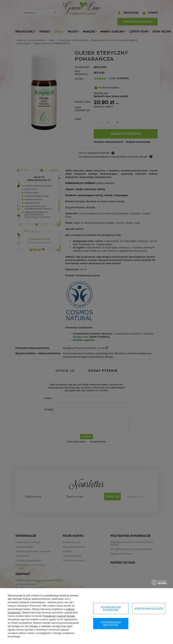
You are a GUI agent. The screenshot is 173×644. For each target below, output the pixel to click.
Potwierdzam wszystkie (111, 624)
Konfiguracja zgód (149, 609)
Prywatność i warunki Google (59, 616)
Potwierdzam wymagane (111, 609)
